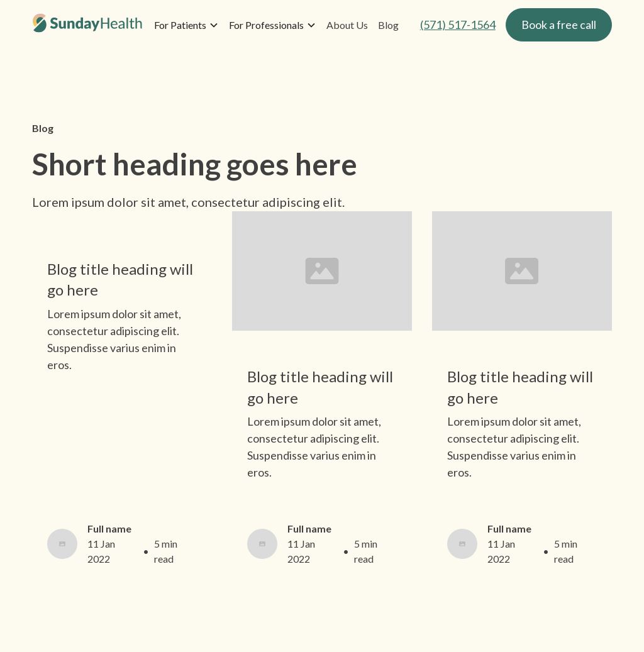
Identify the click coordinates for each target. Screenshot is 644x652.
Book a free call (559, 25)
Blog (388, 25)
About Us (347, 25)
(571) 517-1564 (458, 25)
